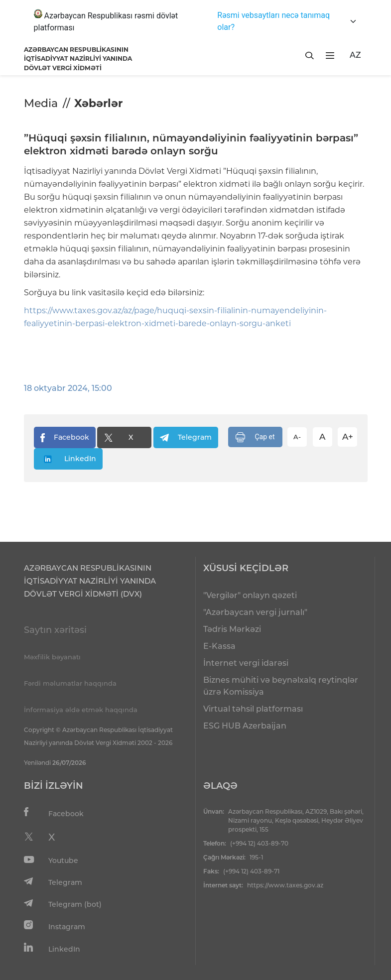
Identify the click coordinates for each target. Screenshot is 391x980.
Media (41, 103)
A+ (348, 437)
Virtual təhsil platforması (253, 709)
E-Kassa (219, 646)
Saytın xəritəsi (55, 630)
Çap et (255, 437)
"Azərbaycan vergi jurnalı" (255, 612)
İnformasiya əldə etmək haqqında (81, 710)
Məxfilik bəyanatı (52, 657)
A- (297, 437)
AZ (355, 55)
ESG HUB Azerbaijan (245, 726)
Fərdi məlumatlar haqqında (70, 683)
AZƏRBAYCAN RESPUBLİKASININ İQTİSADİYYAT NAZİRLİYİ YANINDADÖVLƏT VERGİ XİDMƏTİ (78, 59)
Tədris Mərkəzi (232, 629)
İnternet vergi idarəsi (246, 663)
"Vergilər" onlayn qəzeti (250, 595)
